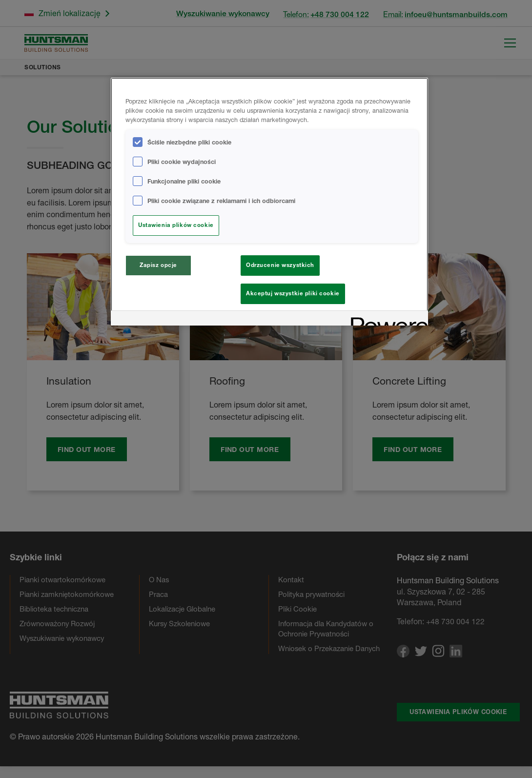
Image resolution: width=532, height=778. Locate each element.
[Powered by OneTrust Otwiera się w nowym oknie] (386, 322)
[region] (269, 203)
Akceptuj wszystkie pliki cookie (293, 293)
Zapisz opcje (158, 265)
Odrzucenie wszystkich (280, 265)
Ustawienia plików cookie (176, 225)
